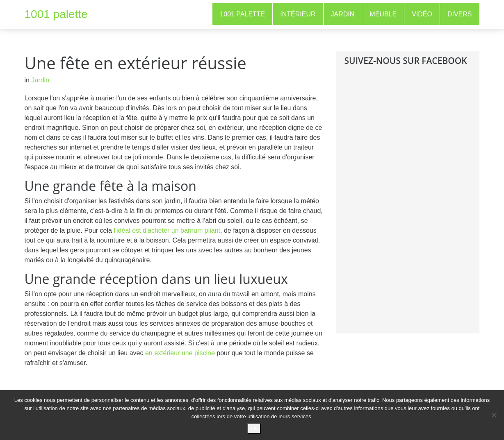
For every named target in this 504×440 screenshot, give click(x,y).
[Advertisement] (406, 206)
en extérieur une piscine (180, 353)
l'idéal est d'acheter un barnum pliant (167, 230)
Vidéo (422, 14)
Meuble (383, 14)
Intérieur (298, 14)
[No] (494, 415)
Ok (254, 428)
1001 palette (56, 14)
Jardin (343, 14)
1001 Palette (242, 14)
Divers (460, 14)
